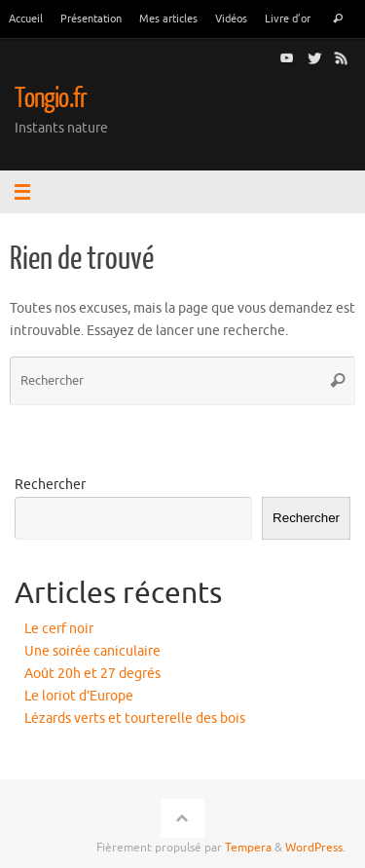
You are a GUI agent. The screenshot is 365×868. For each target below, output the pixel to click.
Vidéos (231, 19)
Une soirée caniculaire (92, 651)
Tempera (248, 848)
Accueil (26, 19)
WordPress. (315, 848)
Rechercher (50, 485)
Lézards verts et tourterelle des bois (135, 718)
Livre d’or (288, 19)
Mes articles (168, 19)
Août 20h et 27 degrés (92, 674)
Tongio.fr (51, 98)
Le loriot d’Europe (79, 696)
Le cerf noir (59, 629)
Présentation (91, 19)
